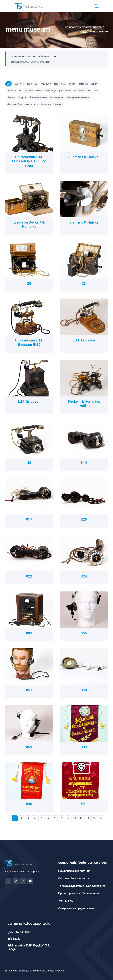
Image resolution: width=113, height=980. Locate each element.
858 (84, 690)
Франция (29, 91)
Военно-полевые (39, 97)
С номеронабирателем (78, 97)
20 (29, 284)
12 (88, 818)
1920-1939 (32, 84)
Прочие (58, 104)
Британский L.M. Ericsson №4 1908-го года (29, 161)
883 (29, 633)
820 (84, 519)
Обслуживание (96, 886)
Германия (83, 84)
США (96, 91)
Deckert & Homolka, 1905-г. (84, 404)
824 (84, 576)
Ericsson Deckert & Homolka (29, 224)
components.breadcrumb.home (85, 27)
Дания (94, 84)
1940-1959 (45, 84)
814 (84, 463)
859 (29, 747)
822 (29, 576)
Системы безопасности (74, 878)
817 (29, 519)
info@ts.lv (14, 939)
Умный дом (66, 901)
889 (84, 747)
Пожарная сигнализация (74, 871)
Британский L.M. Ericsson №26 (29, 342)
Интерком (22, 97)
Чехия (39, 91)
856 (84, 633)
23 (84, 284)
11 (81, 818)
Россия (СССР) (14, 91)
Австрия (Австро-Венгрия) (58, 91)
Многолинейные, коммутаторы (22, 104)
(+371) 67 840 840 (19, 932)
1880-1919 (19, 84)
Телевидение (91, 893)
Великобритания (83, 91)
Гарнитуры (46, 104)
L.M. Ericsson (84, 340)
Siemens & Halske (84, 157)
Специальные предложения (76, 908)
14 (101, 818)
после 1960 (59, 84)
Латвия (71, 84)
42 (29, 463)
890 (29, 804)
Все (9, 84)
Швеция (11, 97)
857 (29, 690)
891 (84, 804)
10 (74, 818)
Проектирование (69, 893)
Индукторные (57, 97)
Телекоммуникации (71, 886)
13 (94, 818)
